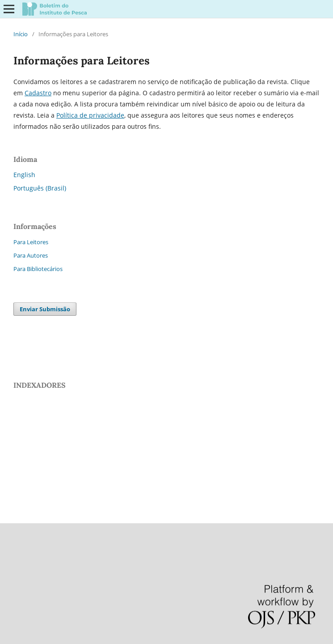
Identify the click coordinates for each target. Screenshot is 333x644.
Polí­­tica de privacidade (90, 115)
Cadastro (38, 93)
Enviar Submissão (45, 309)
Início (21, 34)
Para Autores (31, 255)
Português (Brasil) (40, 188)
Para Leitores (31, 242)
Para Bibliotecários (38, 269)
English (24, 175)
